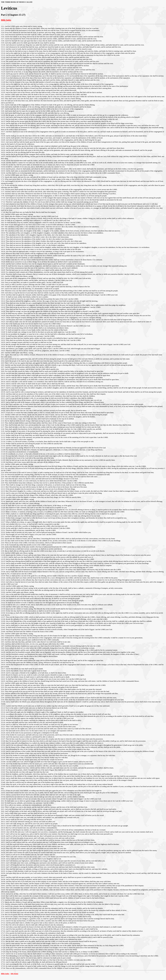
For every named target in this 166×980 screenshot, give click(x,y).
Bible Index (6, 20)
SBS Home (14, 974)
